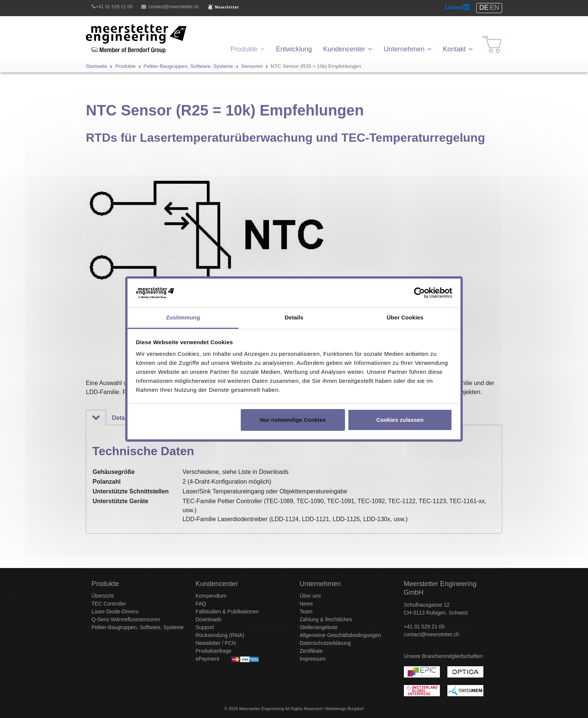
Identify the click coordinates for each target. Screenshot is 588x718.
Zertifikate (311, 651)
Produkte (244, 49)
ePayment (208, 659)
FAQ (201, 604)
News (306, 604)
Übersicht (103, 596)
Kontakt (454, 49)
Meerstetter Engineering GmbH (127, 28)
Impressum (313, 659)
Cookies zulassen (400, 420)
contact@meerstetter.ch (173, 7)
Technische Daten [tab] (102, 418)
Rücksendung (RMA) (220, 635)
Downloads (209, 619)
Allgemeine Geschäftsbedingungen (340, 635)
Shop (487, 37)
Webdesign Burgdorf (345, 709)
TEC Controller (109, 604)
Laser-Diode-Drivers (115, 612)
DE (484, 7)
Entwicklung (294, 49)
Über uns (310, 596)
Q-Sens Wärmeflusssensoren (126, 619)
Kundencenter (344, 49)
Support (205, 627)
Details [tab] (294, 317)
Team (306, 612)
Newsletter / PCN (216, 643)
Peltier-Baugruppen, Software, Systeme (138, 627)
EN (494, 7)
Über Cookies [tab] (405, 317)
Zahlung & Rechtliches (326, 619)
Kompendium (211, 596)
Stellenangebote (319, 627)
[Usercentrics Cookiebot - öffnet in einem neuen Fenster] (419, 293)
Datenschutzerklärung (325, 643)
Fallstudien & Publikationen (227, 612)
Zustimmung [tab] (183, 317)
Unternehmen (404, 49)
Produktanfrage (214, 651)
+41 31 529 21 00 (114, 7)
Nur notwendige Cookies (293, 420)
